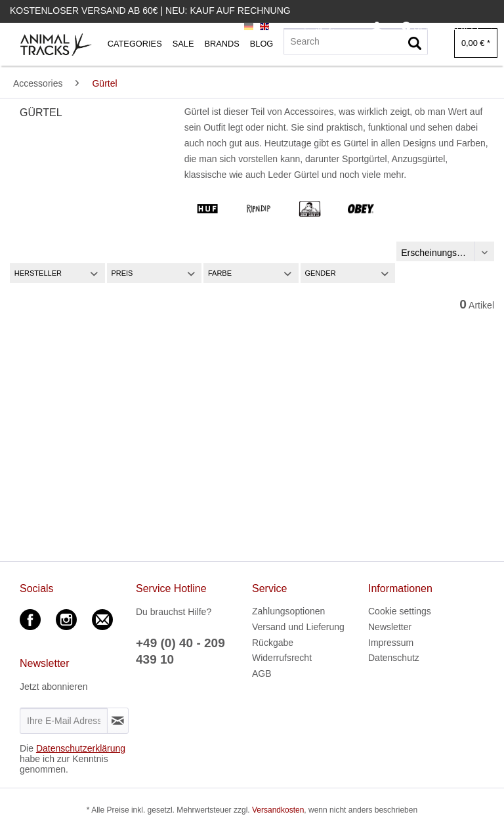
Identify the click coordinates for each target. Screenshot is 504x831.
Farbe (220, 273)
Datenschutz (394, 658)
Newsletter (390, 627)
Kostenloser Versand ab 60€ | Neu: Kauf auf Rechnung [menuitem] (150, 11)
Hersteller (38, 273)
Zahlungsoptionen (288, 611)
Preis (122, 273)
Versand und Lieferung (298, 627)
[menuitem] (377, 27)
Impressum (391, 643)
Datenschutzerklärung (81, 748)
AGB (262, 673)
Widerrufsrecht (282, 658)
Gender (321, 273)
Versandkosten (278, 810)
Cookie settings (400, 611)
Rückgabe (273, 643)
